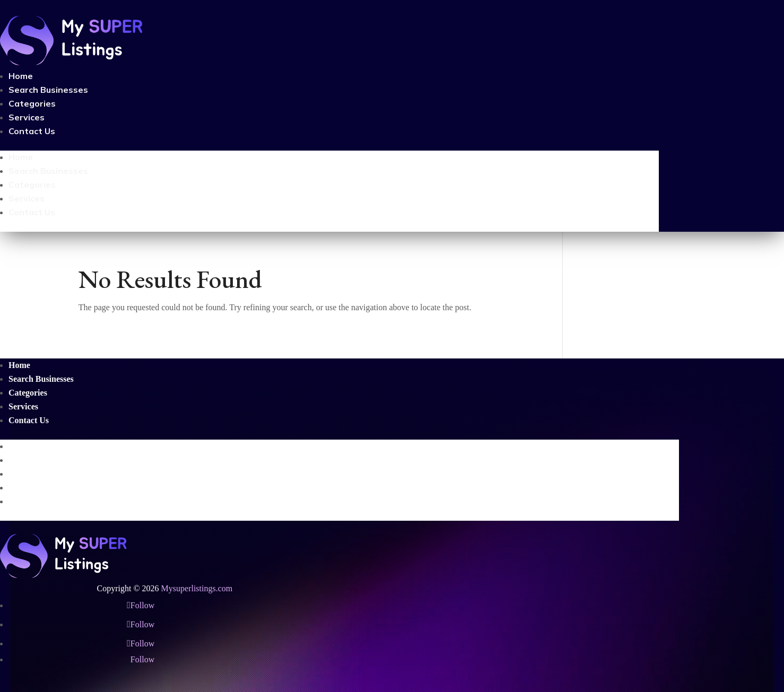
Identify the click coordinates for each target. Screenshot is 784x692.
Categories (32, 103)
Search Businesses (48, 90)
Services (27, 117)
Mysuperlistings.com (197, 588)
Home (21, 76)
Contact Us (32, 131)
